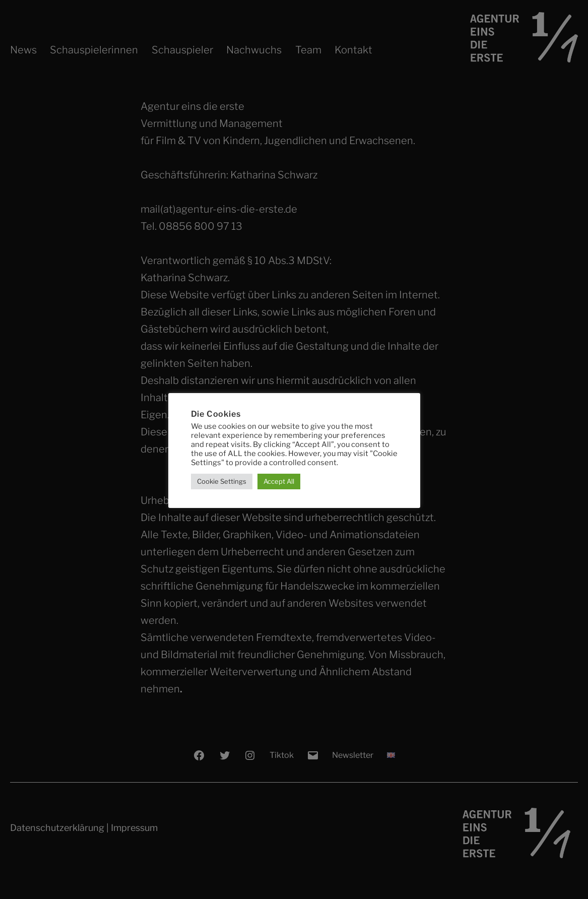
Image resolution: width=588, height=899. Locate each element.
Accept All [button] (279, 481)
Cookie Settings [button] (222, 481)
